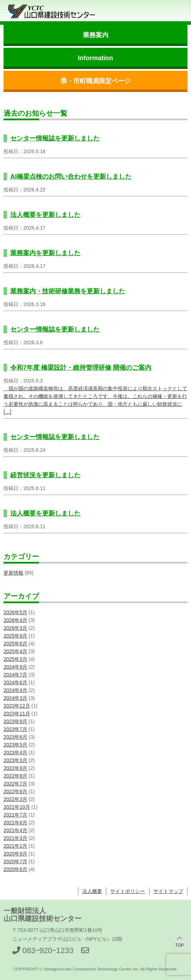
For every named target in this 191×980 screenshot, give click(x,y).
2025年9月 (15, 636)
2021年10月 (17, 807)
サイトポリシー (128, 891)
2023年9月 (15, 721)
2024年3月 (15, 698)
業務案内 (96, 35)
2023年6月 (15, 737)
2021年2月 (15, 846)
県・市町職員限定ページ (96, 81)
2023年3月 (15, 760)
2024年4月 (15, 690)
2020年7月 (15, 861)
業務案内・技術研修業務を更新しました (68, 291)
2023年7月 (15, 729)
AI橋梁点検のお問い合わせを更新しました (71, 177)
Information (95, 58)
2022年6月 (15, 791)
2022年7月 (15, 784)
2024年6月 (15, 682)
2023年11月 (17, 714)
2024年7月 (15, 675)
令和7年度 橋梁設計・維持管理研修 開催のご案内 (81, 368)
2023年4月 (15, 753)
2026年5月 (15, 612)
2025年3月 (15, 659)
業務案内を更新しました (45, 253)
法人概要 (92, 891)
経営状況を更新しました (45, 475)
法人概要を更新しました (45, 215)
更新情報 (13, 573)
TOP (179, 945)
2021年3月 (15, 838)
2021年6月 (15, 823)
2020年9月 (15, 854)
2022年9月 (15, 768)
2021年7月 (15, 815)
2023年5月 (15, 745)
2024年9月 (15, 667)
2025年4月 (15, 651)
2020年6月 (15, 869)
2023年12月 (17, 706)
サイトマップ (168, 891)
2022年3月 (15, 799)
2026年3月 (15, 628)
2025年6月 (15, 644)
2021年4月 (15, 830)
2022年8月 (15, 776)
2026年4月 (15, 620)
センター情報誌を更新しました (55, 138)
